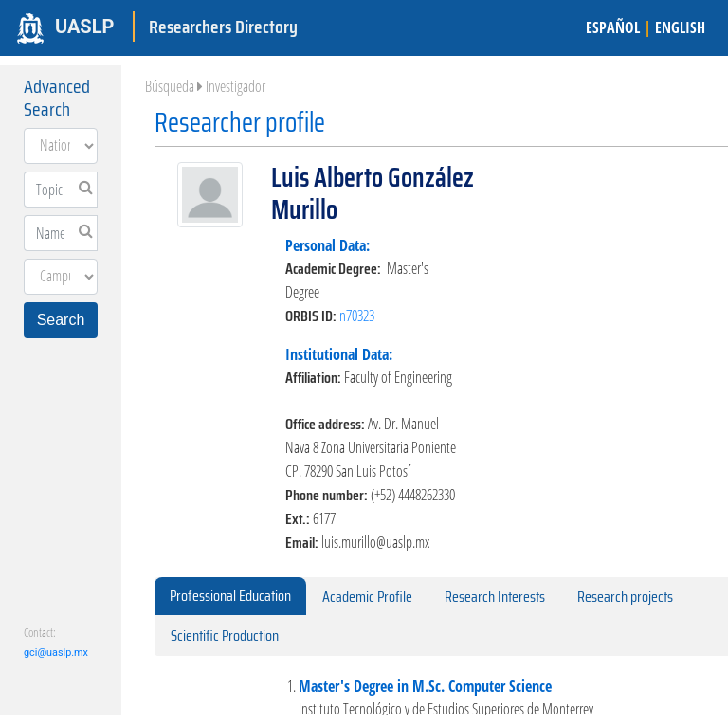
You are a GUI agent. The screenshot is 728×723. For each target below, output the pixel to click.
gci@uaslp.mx (56, 652)
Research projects (625, 596)
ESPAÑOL (613, 27)
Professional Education (230, 596)
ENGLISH (680, 27)
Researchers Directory (223, 27)
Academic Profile (367, 596)
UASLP (84, 27)
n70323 (357, 316)
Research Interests (495, 596)
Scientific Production (225, 635)
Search (61, 320)
